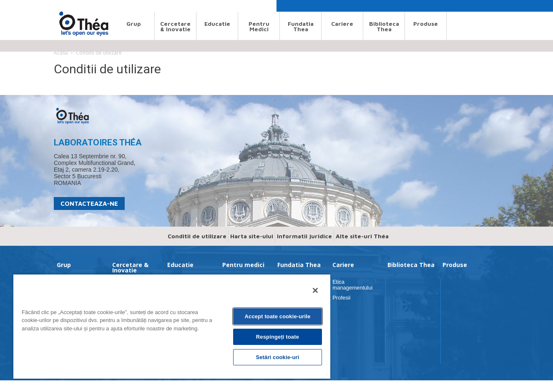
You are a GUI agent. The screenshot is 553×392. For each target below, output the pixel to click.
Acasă (61, 53)
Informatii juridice (304, 236)
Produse (426, 24)
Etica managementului (352, 285)
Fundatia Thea (301, 26)
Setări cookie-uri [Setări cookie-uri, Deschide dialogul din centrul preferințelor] (277, 357)
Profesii (341, 298)
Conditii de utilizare (197, 236)
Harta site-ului (252, 236)
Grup (134, 24)
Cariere (342, 24)
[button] (447, 8)
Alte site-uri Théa (362, 236)
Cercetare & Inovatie (175, 26)
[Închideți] (315, 290)
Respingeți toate (278, 337)
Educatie (217, 24)
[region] (172, 326)
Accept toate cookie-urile (278, 316)
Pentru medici (259, 26)
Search (62, 6)
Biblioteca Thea (384, 26)
